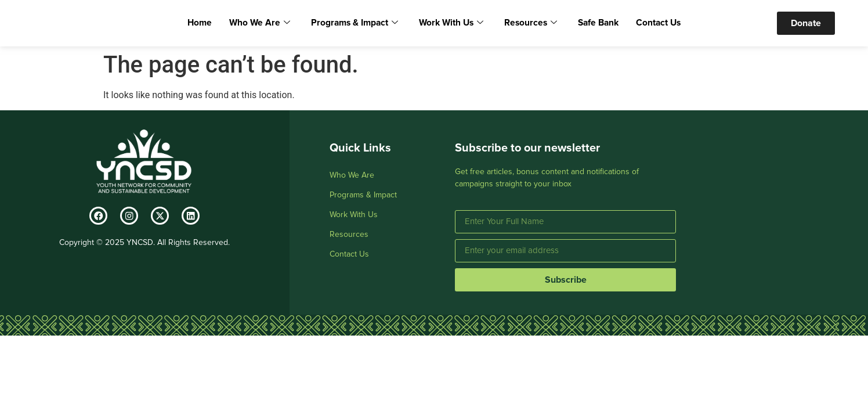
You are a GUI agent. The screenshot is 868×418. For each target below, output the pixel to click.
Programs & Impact (358, 25)
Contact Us (646, 25)
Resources (525, 25)
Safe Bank (589, 25)
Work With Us (450, 25)
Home (212, 25)
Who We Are (268, 25)
